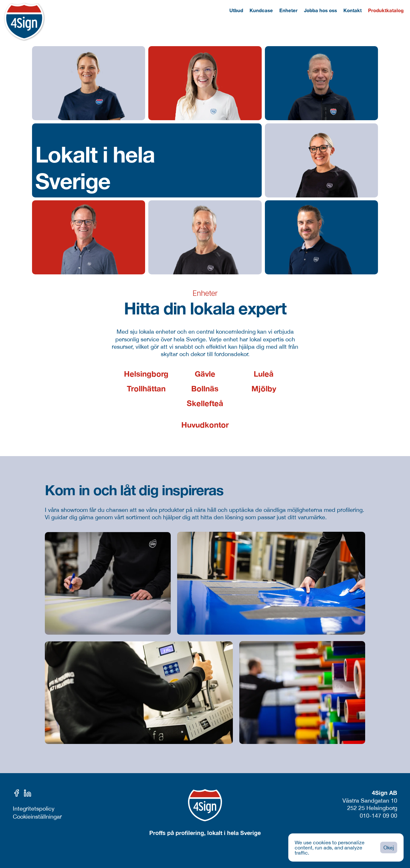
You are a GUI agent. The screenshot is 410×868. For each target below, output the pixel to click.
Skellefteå (205, 403)
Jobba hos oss (320, 10)
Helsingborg (146, 374)
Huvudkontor (205, 425)
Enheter (288, 10)
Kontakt (353, 10)
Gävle (205, 374)
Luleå (264, 374)
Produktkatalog (386, 10)
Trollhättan (146, 388)
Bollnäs (205, 388)
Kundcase (261, 10)
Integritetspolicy (34, 809)
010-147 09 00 (378, 816)
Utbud (236, 10)
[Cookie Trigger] (37, 817)
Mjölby (264, 388)
